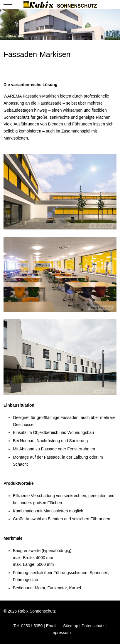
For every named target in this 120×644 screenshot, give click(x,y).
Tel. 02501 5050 (28, 626)
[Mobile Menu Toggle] (8, 4)
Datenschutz (93, 626)
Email (51, 626)
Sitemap (71, 626)
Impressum (61, 633)
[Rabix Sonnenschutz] (60, 4)
